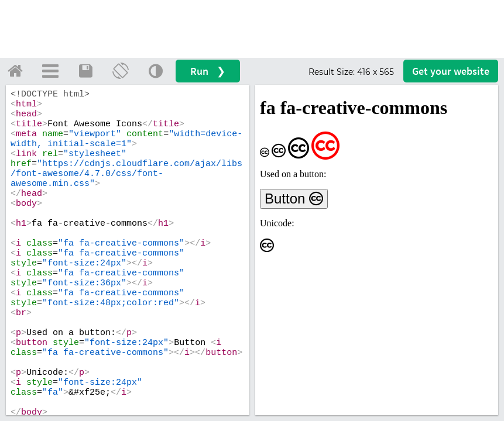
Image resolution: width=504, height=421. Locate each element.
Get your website (451, 71)
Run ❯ (208, 71)
